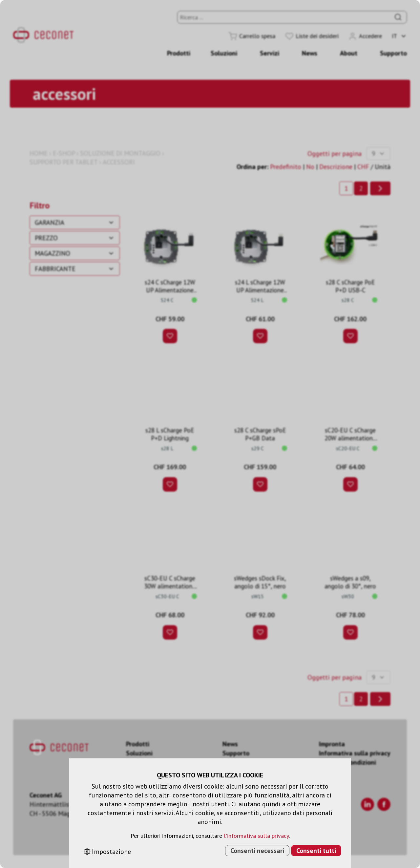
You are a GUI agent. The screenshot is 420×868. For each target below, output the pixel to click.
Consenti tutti (316, 851)
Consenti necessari (257, 851)
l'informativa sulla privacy (256, 836)
